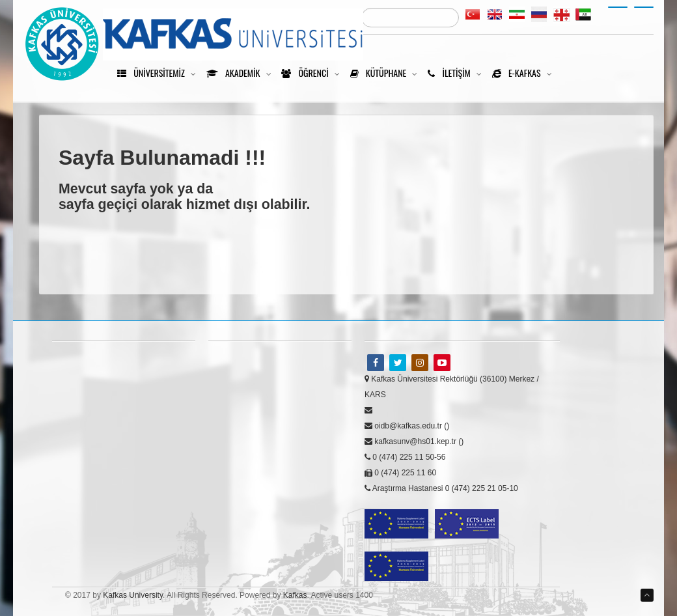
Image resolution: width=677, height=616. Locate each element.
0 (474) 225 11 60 (400, 473)
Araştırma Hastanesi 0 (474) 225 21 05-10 (441, 488)
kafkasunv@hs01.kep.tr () (414, 441)
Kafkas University (133, 595)
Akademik (242, 73)
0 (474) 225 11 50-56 (405, 457)
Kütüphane (387, 73)
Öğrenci (313, 73)
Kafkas (295, 595)
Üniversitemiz (159, 73)
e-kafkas (525, 73)
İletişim (457, 73)
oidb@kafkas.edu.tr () (407, 426)
